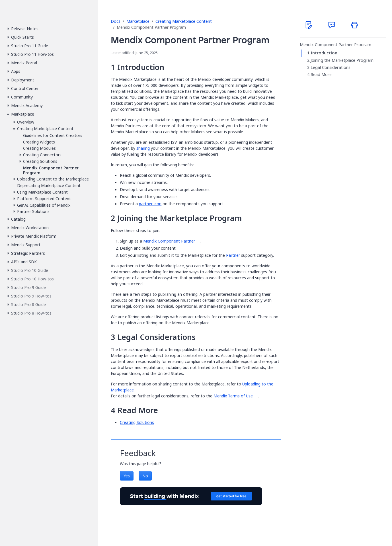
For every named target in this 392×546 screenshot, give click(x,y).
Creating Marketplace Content (184, 21)
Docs (116, 21)
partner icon (150, 204)
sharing (143, 148)
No (145, 476)
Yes (127, 476)
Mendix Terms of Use (233, 396)
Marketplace (138, 21)
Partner (233, 255)
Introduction (324, 53)
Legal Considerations (331, 67)
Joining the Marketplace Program (342, 60)
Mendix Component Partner (169, 241)
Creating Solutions (137, 422)
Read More (321, 75)
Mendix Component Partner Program (335, 45)
